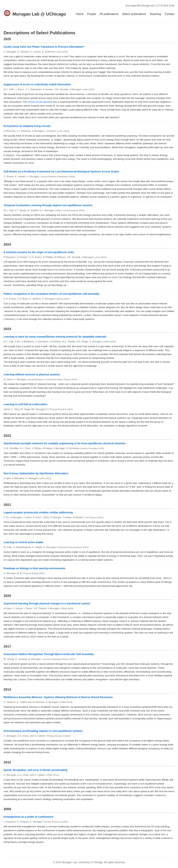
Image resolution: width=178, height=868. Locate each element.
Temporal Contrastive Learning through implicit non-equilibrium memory (48, 205)
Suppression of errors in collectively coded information (37, 84)
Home (80, 14)
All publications (109, 14)
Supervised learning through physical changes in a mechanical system (47, 603)
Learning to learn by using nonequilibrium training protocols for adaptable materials (55, 337)
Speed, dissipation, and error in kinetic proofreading (35, 770)
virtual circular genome (40, 102)
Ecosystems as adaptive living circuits (27, 126)
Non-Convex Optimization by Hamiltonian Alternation (36, 473)
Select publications (134, 14)
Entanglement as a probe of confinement (28, 817)
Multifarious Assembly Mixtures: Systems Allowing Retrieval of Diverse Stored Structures (58, 697)
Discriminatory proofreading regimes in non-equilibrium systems (43, 731)
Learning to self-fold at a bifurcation (25, 404)
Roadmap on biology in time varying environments (34, 568)
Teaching (155, 14)
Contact (170, 14)
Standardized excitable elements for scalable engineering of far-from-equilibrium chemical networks (65, 443)
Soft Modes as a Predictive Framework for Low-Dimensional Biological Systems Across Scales (61, 172)
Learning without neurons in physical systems (32, 374)
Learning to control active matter (24, 542)
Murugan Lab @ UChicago (39, 14)
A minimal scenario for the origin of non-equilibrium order (39, 252)
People (92, 14)
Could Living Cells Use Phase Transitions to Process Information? (44, 47)
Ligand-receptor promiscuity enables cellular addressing (38, 512)
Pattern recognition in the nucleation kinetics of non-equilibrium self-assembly (52, 294)
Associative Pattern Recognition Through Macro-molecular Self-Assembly (49, 654)
